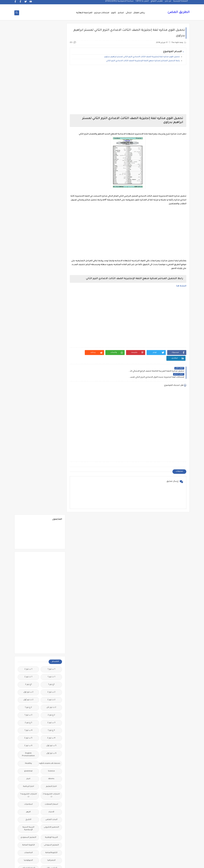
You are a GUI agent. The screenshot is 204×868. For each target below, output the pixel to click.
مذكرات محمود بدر (51, 749)
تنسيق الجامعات (51, 583)
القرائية (51, 469)
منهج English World (28, 805)
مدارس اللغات (51, 685)
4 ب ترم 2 (51, 247)
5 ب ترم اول (51, 255)
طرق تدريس (28, 616)
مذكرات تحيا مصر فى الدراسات (51, 722)
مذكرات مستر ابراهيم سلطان (28, 750)
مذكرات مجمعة (28, 741)
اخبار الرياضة (28, 295)
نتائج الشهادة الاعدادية (51, 832)
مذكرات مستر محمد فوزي (28, 771)
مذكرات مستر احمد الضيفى (51, 760)
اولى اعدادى (28, 550)
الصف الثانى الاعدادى (28, 429)
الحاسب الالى (51, 377)
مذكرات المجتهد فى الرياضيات (28, 712)
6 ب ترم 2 (28, 255)
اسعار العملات (51, 313)
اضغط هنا (181, 286)
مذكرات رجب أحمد (28, 721)
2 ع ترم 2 (51, 224)
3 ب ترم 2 (51, 232)
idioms (51, 288)
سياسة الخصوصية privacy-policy (119, 3)
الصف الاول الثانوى (51, 410)
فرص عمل (28, 624)
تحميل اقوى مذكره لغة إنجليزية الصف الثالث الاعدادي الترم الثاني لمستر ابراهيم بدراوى (142, 57)
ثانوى (113, 13)
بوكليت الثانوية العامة (28, 559)
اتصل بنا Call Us (142, 3)
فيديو (51, 634)
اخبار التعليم (51, 295)
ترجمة (51, 568)
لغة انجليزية (51, 678)
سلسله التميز (51, 609)
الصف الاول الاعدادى (28, 402)
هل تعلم (51, 841)
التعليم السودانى (51, 354)
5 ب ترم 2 (28, 247)
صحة (28, 609)
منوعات (28, 813)
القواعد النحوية (28, 469)
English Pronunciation (28, 264)
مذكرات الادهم (28, 695)
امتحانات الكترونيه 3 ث (28, 523)
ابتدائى (129, 13)
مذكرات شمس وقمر (28, 732)
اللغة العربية (51, 492)
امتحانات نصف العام (28, 541)
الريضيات (28, 395)
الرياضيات (51, 395)
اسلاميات (28, 313)
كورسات (51, 670)
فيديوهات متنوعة (51, 642)
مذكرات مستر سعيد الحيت (28, 760)
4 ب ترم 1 (28, 239)
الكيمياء (51, 476)
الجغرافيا (51, 369)
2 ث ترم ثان (51, 216)
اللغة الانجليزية (51, 484)
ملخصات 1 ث (51, 797)
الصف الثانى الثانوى (51, 438)
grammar (28, 280)
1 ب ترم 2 (28, 178)
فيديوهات (28, 634)
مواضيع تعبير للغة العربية (51, 822)
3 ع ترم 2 (28, 232)
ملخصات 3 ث (51, 805)
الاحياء (51, 321)
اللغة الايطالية (28, 484)
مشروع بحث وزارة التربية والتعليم (28, 781)
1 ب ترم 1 (51, 178)
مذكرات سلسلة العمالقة (51, 732)
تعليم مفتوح (28, 576)
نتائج (28, 820)
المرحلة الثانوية (51, 515)
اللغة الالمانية (28, 476)
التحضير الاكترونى (51, 336)
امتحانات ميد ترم (28, 532)
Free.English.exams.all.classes (50, 272)
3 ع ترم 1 (51, 239)
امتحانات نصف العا (51, 540)
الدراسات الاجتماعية (28, 387)
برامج (51, 558)
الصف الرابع (51, 446)
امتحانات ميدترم (102, 13)
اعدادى (121, 13)
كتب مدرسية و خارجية (51, 661)
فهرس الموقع (157, 3)
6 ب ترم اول (51, 262)
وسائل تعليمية (28, 841)
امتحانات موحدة (51, 532)
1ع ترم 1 (51, 193)
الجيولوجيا (28, 369)
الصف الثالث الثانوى (28, 418)
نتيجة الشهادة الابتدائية (28, 832)
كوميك (28, 670)
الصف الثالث (28, 410)
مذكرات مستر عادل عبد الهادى (51, 771)
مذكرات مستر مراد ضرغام (51, 781)
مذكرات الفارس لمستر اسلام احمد (51, 712)
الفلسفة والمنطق (51, 461)
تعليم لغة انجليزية (51, 576)
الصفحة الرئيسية (180, 3)
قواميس (28, 650)
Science (51, 280)
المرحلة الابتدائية (51, 507)
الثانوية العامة (28, 354)
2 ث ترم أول (28, 209)
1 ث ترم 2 (28, 186)
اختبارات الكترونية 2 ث (51, 304)
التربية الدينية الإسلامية (28, 337)
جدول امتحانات (28, 591)
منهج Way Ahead (51, 813)
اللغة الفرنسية (28, 492)
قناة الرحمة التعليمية (51, 651)
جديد (28, 601)
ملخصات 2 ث (28, 797)
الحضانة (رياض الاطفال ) (28, 378)
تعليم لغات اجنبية (28, 568)
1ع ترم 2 (28, 193)
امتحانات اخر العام (51, 522)
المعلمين (28, 515)
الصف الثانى (51, 428)
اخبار (28, 288)
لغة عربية (28, 678)
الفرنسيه (28, 453)
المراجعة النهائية (84, 13)
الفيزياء (28, 461)
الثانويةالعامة (51, 362)
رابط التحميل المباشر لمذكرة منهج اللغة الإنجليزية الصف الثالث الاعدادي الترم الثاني (143, 61)
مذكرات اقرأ (51, 695)
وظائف (51, 848)
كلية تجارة (28, 660)
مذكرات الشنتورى (28, 703)
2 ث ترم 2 (51, 209)
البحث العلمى (51, 328)
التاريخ (28, 328)
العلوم (51, 453)
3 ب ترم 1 (28, 224)
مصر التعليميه (51, 790)
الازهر (28, 321)
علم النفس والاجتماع (51, 625)
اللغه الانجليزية (51, 499)
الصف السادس (28, 446)
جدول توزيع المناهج (51, 601)
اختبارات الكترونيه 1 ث (28, 304)
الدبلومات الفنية (51, 387)
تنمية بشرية (28, 583)
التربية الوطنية (51, 346)
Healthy (28, 272)
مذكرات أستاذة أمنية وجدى (28, 687)
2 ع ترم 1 (28, 216)
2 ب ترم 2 (51, 201)
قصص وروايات (28, 642)
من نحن (168, 3)
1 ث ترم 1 (51, 186)
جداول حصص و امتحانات (51, 592)
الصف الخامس (28, 438)
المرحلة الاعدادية (28, 507)
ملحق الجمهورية (28, 790)
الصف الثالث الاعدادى (51, 419)
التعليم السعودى (28, 346)
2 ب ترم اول (28, 201)
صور (51, 616)
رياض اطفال (139, 13)
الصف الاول (51, 402)
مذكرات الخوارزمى (51, 703)
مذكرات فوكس (51, 741)
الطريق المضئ (179, 13)
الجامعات (28, 362)
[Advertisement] (129, 90)
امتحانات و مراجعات (51, 550)
